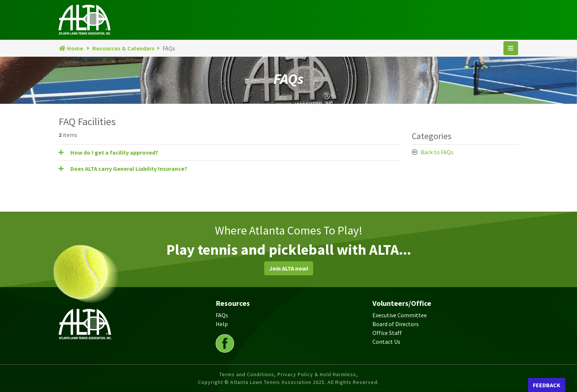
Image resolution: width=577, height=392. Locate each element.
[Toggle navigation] (511, 48)
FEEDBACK (547, 385)
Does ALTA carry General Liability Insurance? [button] (129, 169)
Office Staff (387, 333)
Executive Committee (400, 315)
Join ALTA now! (289, 268)
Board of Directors (396, 324)
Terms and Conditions (247, 374)
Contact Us (386, 342)
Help (222, 324)
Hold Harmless (338, 374)
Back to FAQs (437, 152)
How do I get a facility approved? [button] (114, 152)
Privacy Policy (295, 374)
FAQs (222, 315)
